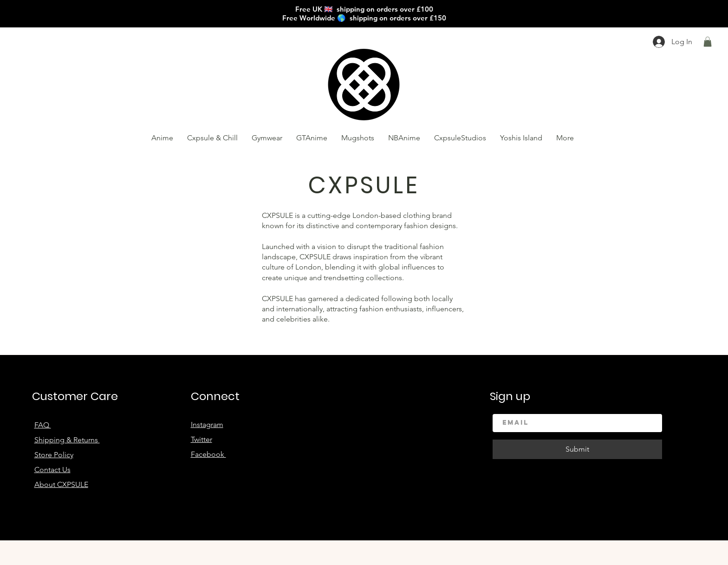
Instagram (207, 424)
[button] (708, 42)
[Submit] (577, 449)
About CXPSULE (61, 484)
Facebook (208, 454)
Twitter (201, 439)
